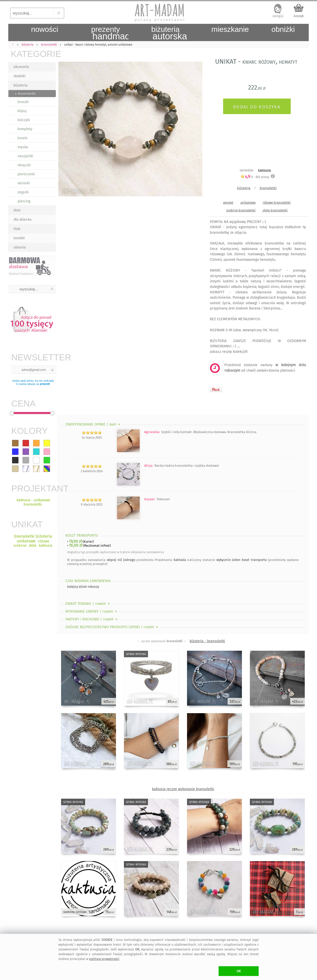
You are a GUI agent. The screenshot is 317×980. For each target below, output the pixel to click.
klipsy (22, 111)
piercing (24, 201)
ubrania (20, 247)
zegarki (23, 192)
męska (23, 147)
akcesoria (21, 67)
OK (239, 971)
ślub (17, 229)
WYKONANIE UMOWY (92, 611)
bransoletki (268, 188)
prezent (45, 384)
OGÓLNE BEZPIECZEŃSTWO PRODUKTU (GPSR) (112, 627)
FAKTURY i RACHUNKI (92, 619)
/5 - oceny (255, 177)
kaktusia (264, 170)
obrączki (24, 165)
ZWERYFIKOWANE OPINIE (93, 424)
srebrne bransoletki (241, 210)
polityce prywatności (104, 959)
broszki (23, 102)
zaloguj (278, 16)
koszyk (299, 16)
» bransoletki (25, 94)
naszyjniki (25, 156)
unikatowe (248, 202)
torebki (19, 238)
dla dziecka (23, 220)
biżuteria (21, 85)
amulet (228, 202)
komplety (25, 129)
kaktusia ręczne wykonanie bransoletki (183, 789)
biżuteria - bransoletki (207, 641)
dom (17, 210)
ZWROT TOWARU (88, 604)
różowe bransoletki (277, 202)
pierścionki (26, 174)
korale (23, 138)
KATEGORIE (33, 54)
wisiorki (24, 183)
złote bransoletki (275, 210)
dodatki (20, 76)
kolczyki (24, 120)
